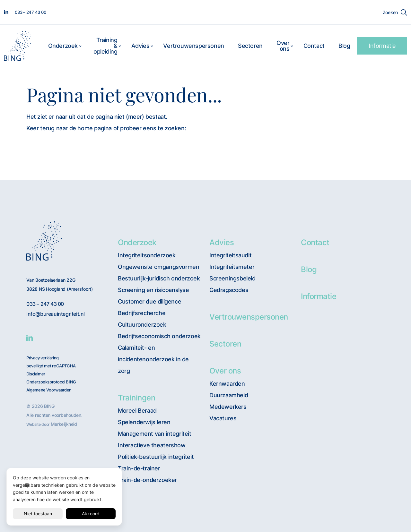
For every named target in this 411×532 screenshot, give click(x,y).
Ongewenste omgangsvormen (158, 267)
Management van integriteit (155, 434)
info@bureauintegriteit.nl (56, 314)
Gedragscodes (229, 290)
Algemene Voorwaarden (49, 390)
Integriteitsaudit (230, 255)
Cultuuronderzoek (142, 325)
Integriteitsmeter (232, 267)
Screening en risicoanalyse (153, 290)
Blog (344, 46)
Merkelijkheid (64, 424)
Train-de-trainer (139, 468)
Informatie (382, 46)
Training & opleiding (105, 46)
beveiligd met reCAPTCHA (51, 366)
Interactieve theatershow (152, 445)
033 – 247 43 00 (45, 304)
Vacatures (223, 418)
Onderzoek (63, 46)
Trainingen (136, 398)
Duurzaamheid (229, 395)
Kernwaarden (227, 384)
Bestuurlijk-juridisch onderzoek (159, 278)
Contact (314, 46)
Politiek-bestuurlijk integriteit (156, 457)
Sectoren (250, 46)
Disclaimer (36, 374)
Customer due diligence (149, 301)
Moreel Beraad (137, 411)
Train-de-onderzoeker (147, 480)
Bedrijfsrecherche (142, 313)
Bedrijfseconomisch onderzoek (159, 336)
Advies (140, 46)
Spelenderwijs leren (144, 422)
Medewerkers (228, 407)
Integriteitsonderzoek (147, 255)
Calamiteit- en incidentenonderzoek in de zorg (153, 359)
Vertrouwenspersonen (193, 46)
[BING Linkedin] (30, 338)
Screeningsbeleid (232, 278)
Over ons (283, 46)
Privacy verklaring (43, 358)
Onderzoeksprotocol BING (51, 382)
